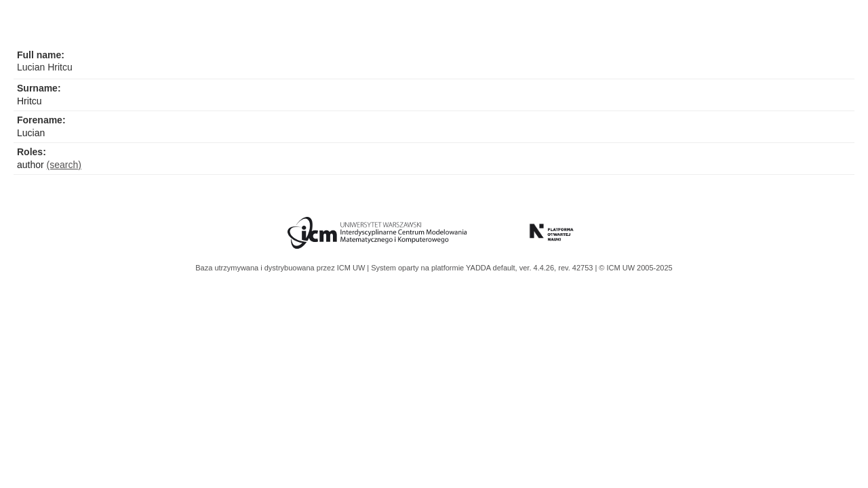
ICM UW (352, 268)
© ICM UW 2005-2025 (635, 268)
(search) (64, 165)
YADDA (479, 268)
